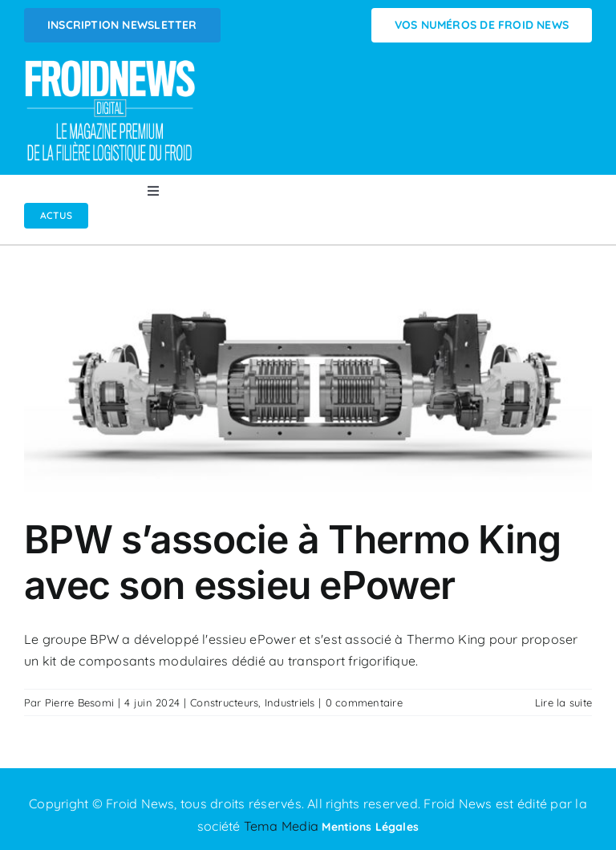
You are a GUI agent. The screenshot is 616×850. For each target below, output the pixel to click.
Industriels (290, 702)
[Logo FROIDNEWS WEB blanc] (111, 65)
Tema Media (283, 826)
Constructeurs (224, 702)
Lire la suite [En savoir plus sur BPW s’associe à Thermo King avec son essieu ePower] (563, 702)
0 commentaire (364, 702)
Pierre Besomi (79, 702)
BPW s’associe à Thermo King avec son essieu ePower (293, 563)
